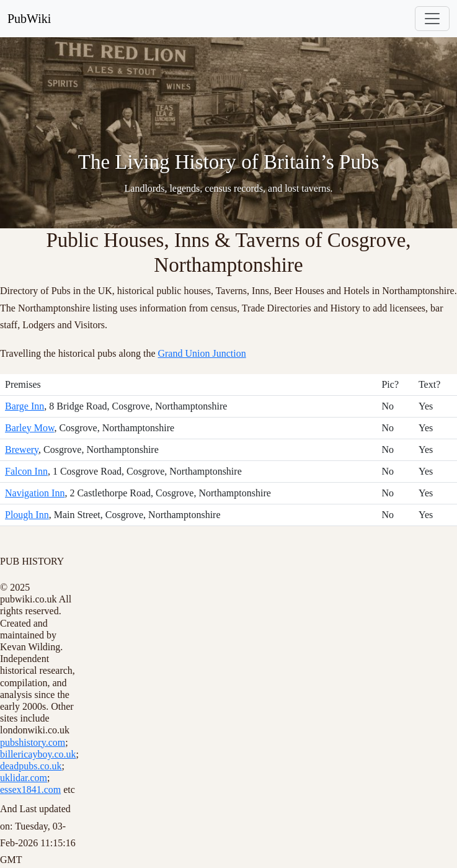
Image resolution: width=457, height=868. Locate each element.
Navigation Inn (35, 493)
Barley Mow (29, 428)
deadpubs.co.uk (31, 766)
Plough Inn (27, 515)
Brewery (22, 450)
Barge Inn (24, 406)
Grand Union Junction (202, 353)
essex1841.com (30, 790)
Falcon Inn (26, 471)
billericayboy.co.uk (38, 754)
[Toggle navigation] (432, 19)
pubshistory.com (33, 742)
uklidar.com (24, 778)
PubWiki (29, 19)
